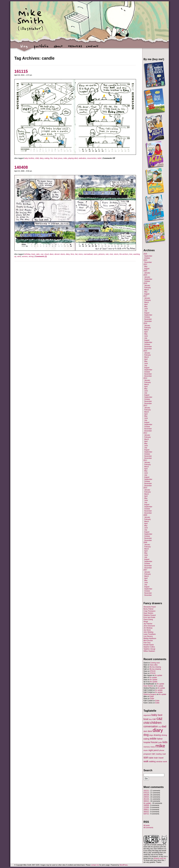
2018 (145, 283)
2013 (145, 406)
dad (164, 726)
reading (159, 754)
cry (160, 727)
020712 (146, 814)
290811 (146, 810)
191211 (146, 791)
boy (150, 719)
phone (162, 750)
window (159, 762)
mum (146, 750)
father (160, 739)
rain (107, 254)
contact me (95, 865)
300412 (146, 801)
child (37, 158)
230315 (146, 797)
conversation (151, 726)
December (148, 262)
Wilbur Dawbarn (149, 651)
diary (42, 158)
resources (75, 48)
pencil (156, 750)
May (146, 267)
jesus (60, 158)
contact (92, 48)
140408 (21, 167)
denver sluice (60, 254)
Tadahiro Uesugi (149, 649)
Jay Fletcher (148, 624)
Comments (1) (41, 256)
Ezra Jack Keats (149, 617)
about (58, 48)
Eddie (152, 696)
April (146, 304)
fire (52, 158)
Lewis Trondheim (150, 634)
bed (160, 715)
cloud (46, 254)
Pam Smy (147, 643)
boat (33, 254)
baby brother (29, 158)
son (146, 757)
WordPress (124, 865)
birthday (27, 254)
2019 (145, 275)
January (147, 273)
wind (19, 256)
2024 (145, 260)
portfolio (41, 48)
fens (72, 254)
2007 (145, 570)
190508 (146, 805)
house (154, 742)
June (146, 309)
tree (131, 254)
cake (38, 254)
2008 (145, 542)
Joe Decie (147, 630)
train (156, 758)
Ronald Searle (149, 645)
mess (81, 254)
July (146, 311)
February (148, 288)
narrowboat (88, 254)
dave (52, 254)
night (151, 750)
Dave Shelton (148, 613)
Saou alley (154, 665)
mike (65, 158)
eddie (153, 739)
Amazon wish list (160, 858)
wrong (31, 256)
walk (146, 761)
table (99, 158)
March (147, 290)
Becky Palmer (149, 609)
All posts (147, 825)
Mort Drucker (148, 641)
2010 (145, 488)
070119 (153, 671)
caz (42, 254)
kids (165, 742)
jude (160, 742)
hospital (147, 742)
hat (76, 254)
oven (96, 254)
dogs (151, 735)
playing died (73, 158)
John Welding (148, 632)
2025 (145, 254)
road (164, 754)
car (154, 719)
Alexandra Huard (150, 607)
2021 (145, 264)
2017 (145, 296)
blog (24, 48)
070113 (146, 793)
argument (147, 715)
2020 (145, 271)
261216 (146, 799)
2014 (145, 378)
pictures (102, 254)
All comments (148, 828)
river (111, 254)
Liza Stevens (148, 636)
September (148, 256)
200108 (146, 795)
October (147, 258)
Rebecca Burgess (150, 694)
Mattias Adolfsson (150, 638)
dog (146, 735)
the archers (124, 254)
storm (116, 254)
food (55, 158)
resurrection (92, 158)
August (147, 269)
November (148, 319)
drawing (157, 735)
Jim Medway (148, 628)
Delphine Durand (150, 615)
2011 (145, 460)
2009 (145, 515)
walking (152, 762)
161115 (21, 71)
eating (47, 158)
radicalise (82, 158)
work (165, 761)
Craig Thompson (150, 611)
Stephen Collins (149, 647)
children (156, 723)
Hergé (146, 622)
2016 (145, 323)
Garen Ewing (148, 619)
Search (148, 770)
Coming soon (155, 663)
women (25, 256)
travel (161, 758)
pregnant (147, 754)
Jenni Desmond (149, 626)
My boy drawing (155, 667)
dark (145, 731)
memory (147, 747)
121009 (146, 807)
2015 (145, 351)
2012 (145, 433)
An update (158, 675)
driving (164, 735)
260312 (146, 812)
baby (154, 715)
